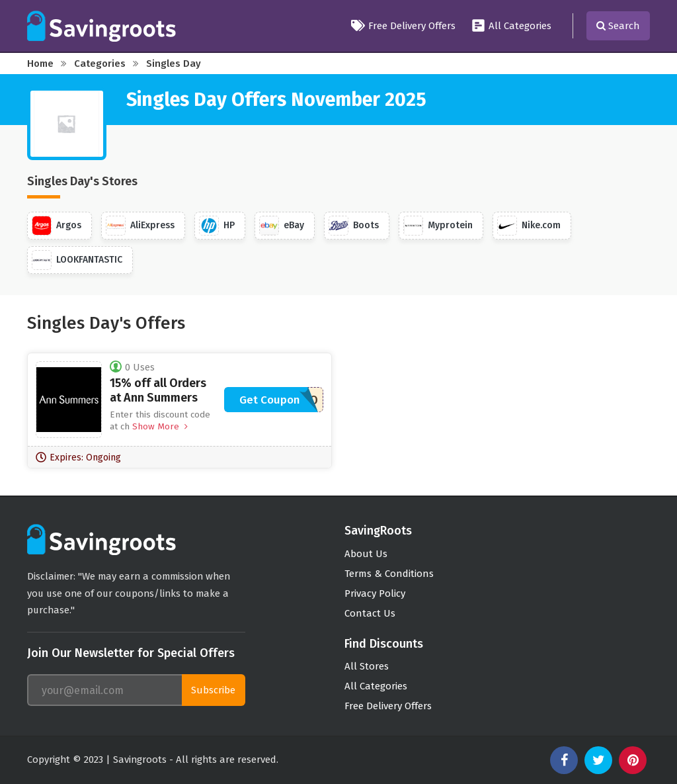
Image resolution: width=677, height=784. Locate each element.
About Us (366, 554)
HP (217, 226)
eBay (282, 226)
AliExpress (140, 226)
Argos (57, 226)
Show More (159, 426)
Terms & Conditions (389, 574)
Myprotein (438, 226)
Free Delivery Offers (403, 26)
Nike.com (529, 226)
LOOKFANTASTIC (77, 260)
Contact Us (370, 613)
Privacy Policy (375, 593)
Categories (100, 64)
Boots (354, 226)
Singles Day (174, 64)
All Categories (511, 26)
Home (40, 64)
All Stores (367, 666)
